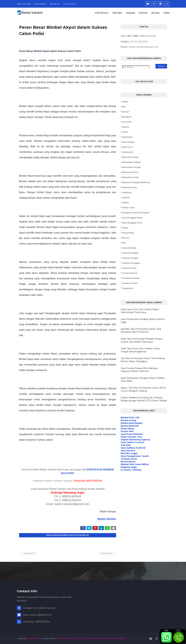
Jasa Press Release (64, 638)
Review (125, 238)
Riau (124, 243)
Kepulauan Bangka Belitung (136, 182)
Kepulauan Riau (129, 187)
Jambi (125, 132)
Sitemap (122, 638)
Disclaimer (92, 638)
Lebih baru (29, 553)
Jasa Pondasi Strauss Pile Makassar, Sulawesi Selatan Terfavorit (139, 370)
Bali (124, 107)
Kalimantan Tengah (131, 167)
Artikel (125, 102)
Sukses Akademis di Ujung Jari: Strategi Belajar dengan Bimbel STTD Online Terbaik (144, 399)
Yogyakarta (127, 288)
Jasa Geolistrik (40, 4)
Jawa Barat (127, 137)
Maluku (125, 202)
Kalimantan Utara (130, 177)
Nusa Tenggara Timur (132, 223)
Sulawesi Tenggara (131, 263)
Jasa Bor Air (55, 4)
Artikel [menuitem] (156, 13)
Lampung (126, 192)
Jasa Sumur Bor (24, 4)
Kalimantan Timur (130, 172)
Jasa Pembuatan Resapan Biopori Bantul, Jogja (143, 321)
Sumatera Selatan (131, 278)
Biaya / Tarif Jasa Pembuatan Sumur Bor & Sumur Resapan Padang (143, 389)
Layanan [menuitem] (130, 13)
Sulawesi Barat (129, 248)
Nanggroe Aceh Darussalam (136, 213)
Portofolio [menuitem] (102, 13)
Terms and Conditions (107, 638)
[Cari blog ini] (136, 67)
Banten (125, 112)
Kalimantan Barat (130, 157)
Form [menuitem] (166, 13)
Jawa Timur (127, 147)
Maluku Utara (128, 207)
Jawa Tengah (128, 142)
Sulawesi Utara (129, 268)
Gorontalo (127, 122)
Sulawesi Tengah (130, 258)
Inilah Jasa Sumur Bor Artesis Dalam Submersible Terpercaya (140, 311)
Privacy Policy (79, 638)
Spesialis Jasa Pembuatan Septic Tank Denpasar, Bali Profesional (141, 330)
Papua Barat (128, 233)
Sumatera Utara (130, 283)
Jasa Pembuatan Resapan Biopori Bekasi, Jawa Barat (143, 380)
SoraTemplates (33, 638)
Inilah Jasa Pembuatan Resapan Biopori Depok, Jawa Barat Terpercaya (142, 340)
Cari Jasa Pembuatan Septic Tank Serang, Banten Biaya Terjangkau (143, 360)
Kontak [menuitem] (143, 13)
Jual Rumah (127, 152)
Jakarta (125, 127)
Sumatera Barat (130, 273)
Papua (125, 228)
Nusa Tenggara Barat (132, 218)
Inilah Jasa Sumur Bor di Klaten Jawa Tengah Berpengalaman (140, 350)
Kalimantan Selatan (131, 162)
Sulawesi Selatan (130, 253)
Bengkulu (127, 117)
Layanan (126, 197)
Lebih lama (106, 553)
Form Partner (69, 4)
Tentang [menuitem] (117, 13)
